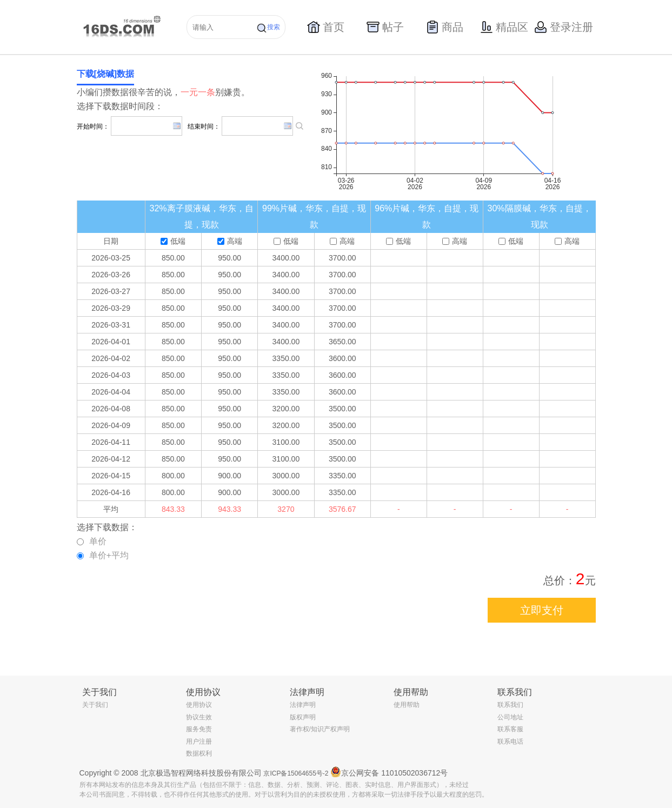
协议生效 (199, 717)
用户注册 (199, 742)
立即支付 (542, 610)
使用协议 (199, 705)
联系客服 (510, 729)
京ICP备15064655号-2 (296, 773)
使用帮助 (407, 705)
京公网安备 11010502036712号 (389, 772)
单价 (92, 541)
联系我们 (510, 705)
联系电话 (510, 742)
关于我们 (95, 705)
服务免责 (199, 729)
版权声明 (303, 717)
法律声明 (303, 705)
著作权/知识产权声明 (320, 729)
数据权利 (199, 753)
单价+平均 (103, 555)
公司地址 (510, 717)
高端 (230, 241)
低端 (173, 241)
